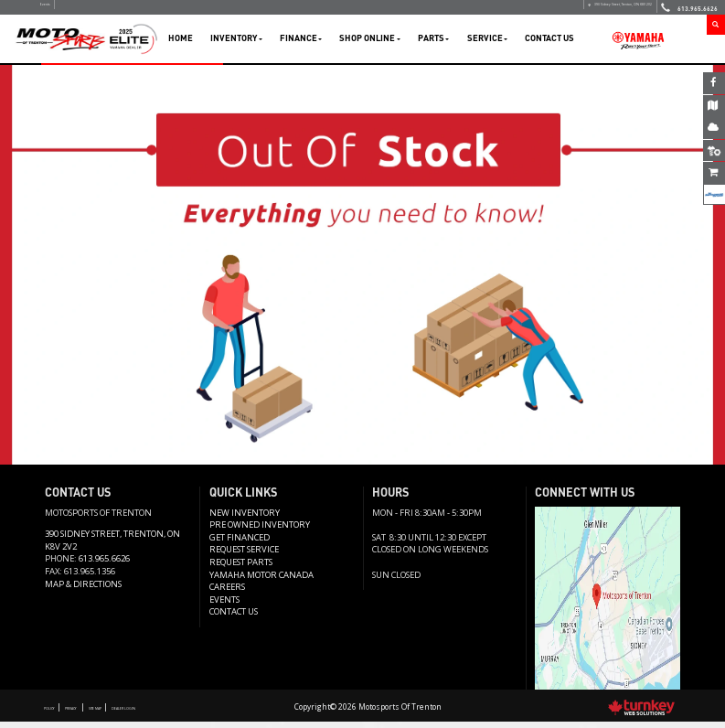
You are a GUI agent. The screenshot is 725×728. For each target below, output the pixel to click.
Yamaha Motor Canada (261, 581)
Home (181, 44)
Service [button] (487, 44)
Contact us (234, 618)
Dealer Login (194, 713)
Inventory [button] (236, 44)
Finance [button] (301, 44)
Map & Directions (83, 590)
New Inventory (245, 519)
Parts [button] (433, 44)
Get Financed (240, 544)
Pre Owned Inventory (260, 531)
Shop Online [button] (369, 44)
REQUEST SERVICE (244, 557)
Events (57, 10)
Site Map (139, 713)
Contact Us (549, 44)
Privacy (96, 713)
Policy (57, 713)
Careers (227, 593)
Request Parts (241, 568)
